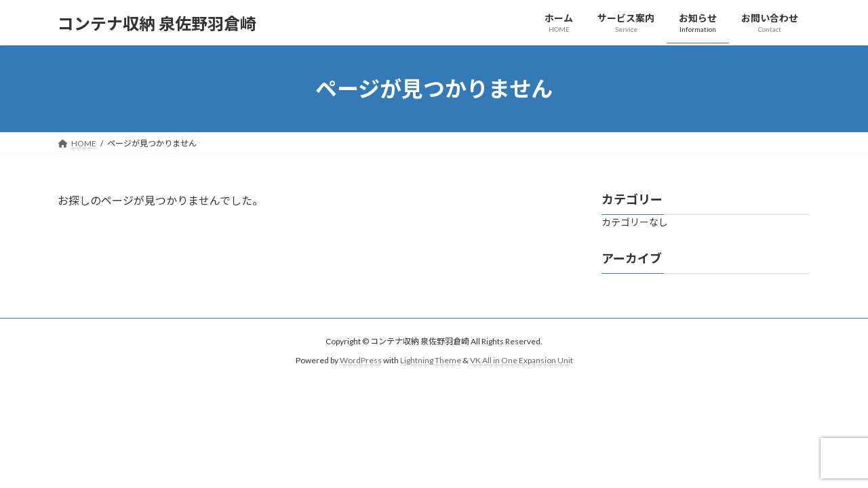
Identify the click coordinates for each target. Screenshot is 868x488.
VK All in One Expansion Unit (521, 360)
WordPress (361, 360)
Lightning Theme (431, 360)
